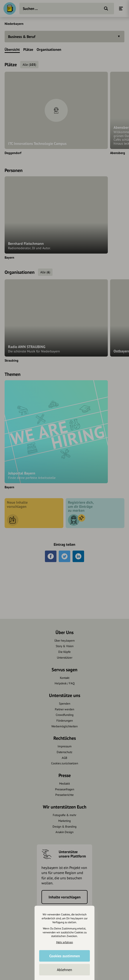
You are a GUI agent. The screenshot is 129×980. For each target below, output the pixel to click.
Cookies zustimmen (65, 956)
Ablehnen (64, 970)
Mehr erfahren (65, 942)
